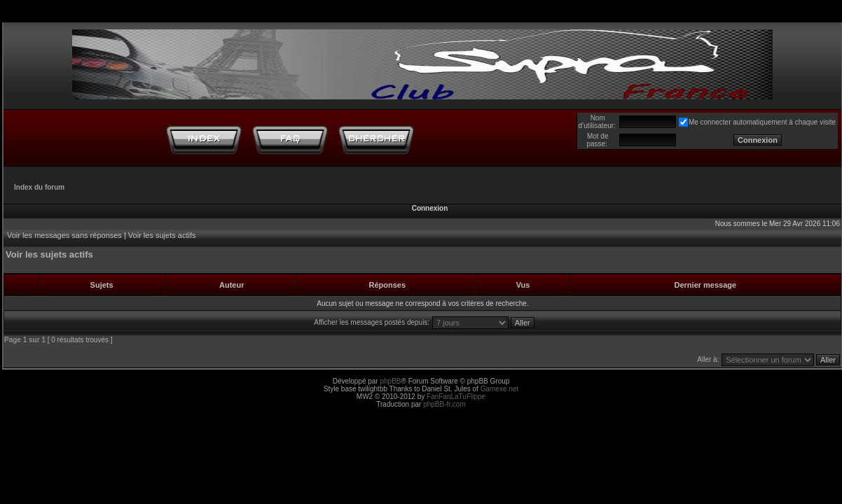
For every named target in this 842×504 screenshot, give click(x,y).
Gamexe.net (499, 389)
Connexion (430, 208)
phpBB (390, 381)
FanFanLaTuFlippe (456, 397)
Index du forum (39, 187)
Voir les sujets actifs (162, 235)
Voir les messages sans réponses (64, 235)
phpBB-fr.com (444, 404)
